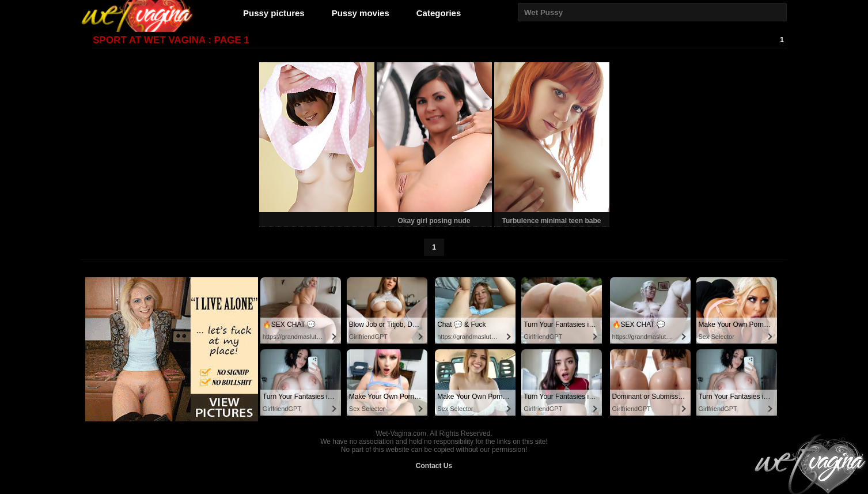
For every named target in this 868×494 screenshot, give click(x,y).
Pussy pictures (274, 13)
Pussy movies (361, 13)
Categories (439, 13)
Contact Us (434, 466)
